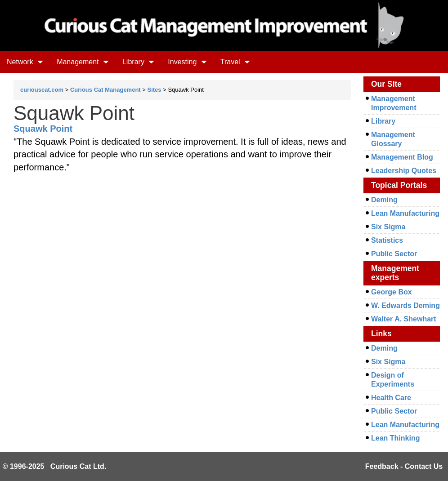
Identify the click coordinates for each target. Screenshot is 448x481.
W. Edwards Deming (405, 305)
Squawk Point (43, 129)
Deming (384, 200)
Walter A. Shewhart (404, 319)
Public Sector (394, 254)
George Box (392, 292)
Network (25, 62)
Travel (235, 62)
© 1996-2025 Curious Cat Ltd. (55, 466)
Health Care (391, 398)
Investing (187, 62)
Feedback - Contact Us (404, 466)
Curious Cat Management (105, 90)
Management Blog (402, 157)
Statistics (387, 240)
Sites (155, 90)
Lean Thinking (395, 438)
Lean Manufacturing (405, 213)
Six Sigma (388, 227)
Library (138, 62)
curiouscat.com (42, 90)
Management (83, 62)
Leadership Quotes (404, 171)
